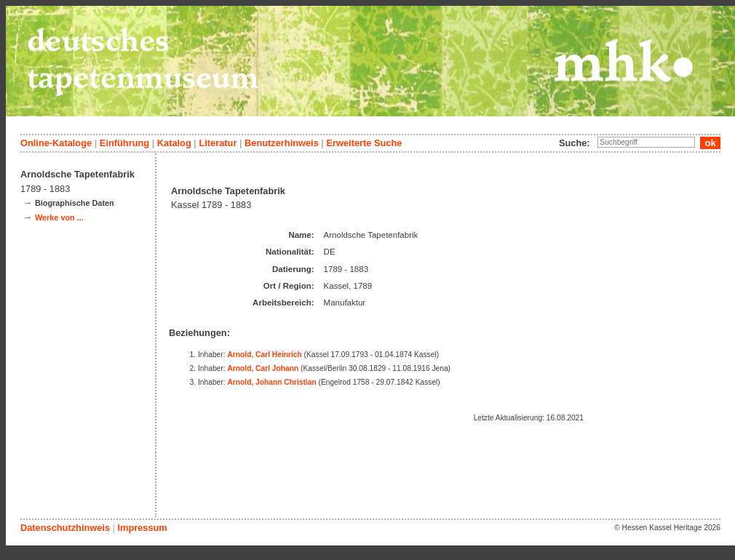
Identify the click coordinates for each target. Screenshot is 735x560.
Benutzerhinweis (282, 143)
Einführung (124, 143)
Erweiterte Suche (364, 143)
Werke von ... (59, 217)
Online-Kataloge (56, 143)
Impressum (142, 528)
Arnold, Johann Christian (271, 382)
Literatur (218, 143)
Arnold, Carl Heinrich (264, 355)
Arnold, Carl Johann (263, 368)
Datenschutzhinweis (65, 528)
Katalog (174, 143)
